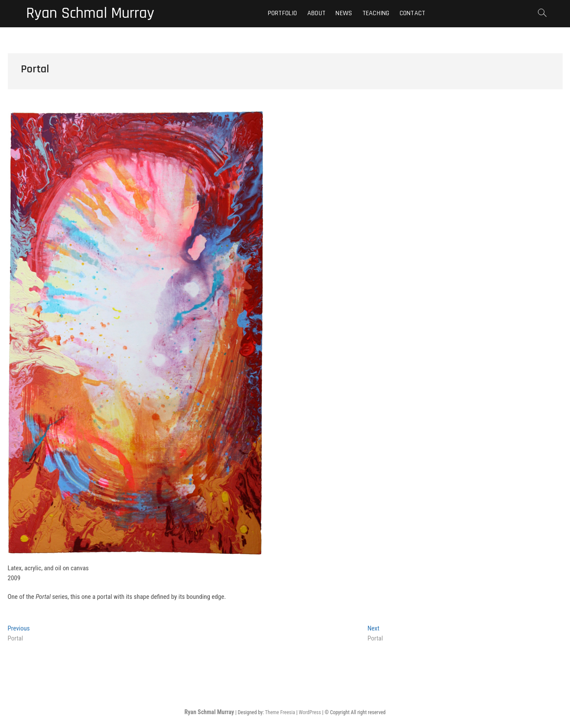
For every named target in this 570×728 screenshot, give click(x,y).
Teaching (376, 13)
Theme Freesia (280, 712)
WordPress (310, 712)
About (316, 13)
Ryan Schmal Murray (90, 13)
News (344, 13)
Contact (412, 13)
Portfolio (283, 13)
